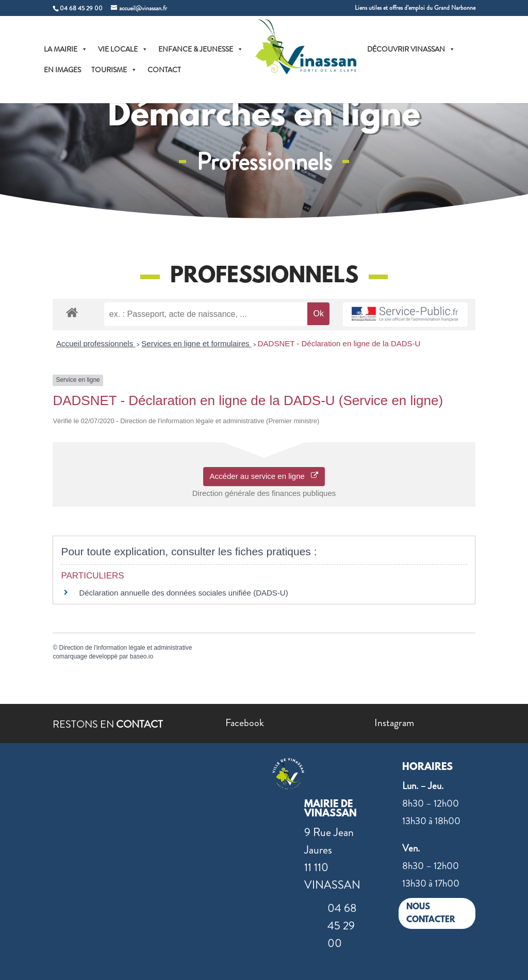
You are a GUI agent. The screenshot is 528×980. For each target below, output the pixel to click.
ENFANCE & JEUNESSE (201, 49)
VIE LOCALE (123, 49)
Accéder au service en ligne (264, 476)
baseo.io (142, 656)
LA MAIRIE (66, 49)
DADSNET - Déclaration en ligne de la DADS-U (339, 343)
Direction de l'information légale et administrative (126, 648)
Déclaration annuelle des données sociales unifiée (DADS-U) (183, 593)
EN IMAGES (62, 70)
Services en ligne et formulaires (196, 343)
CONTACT (164, 70)
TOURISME (114, 70)
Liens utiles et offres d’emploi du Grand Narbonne (415, 9)
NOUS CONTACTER (431, 914)
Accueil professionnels (96, 343)
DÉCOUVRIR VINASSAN (411, 49)
